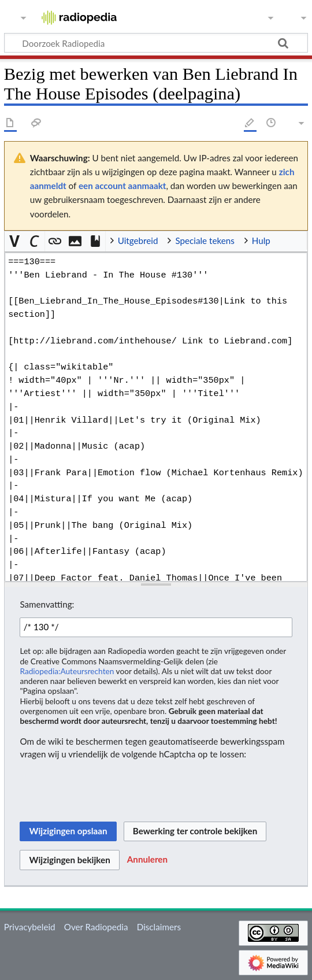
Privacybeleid (30, 927)
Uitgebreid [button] (138, 241)
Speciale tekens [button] (205, 241)
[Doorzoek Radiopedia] (156, 43)
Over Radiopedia (96, 927)
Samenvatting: (47, 604)
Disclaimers (159, 927)
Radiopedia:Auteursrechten (67, 671)
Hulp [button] (261, 241)
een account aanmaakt (122, 186)
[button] (15, 241)
